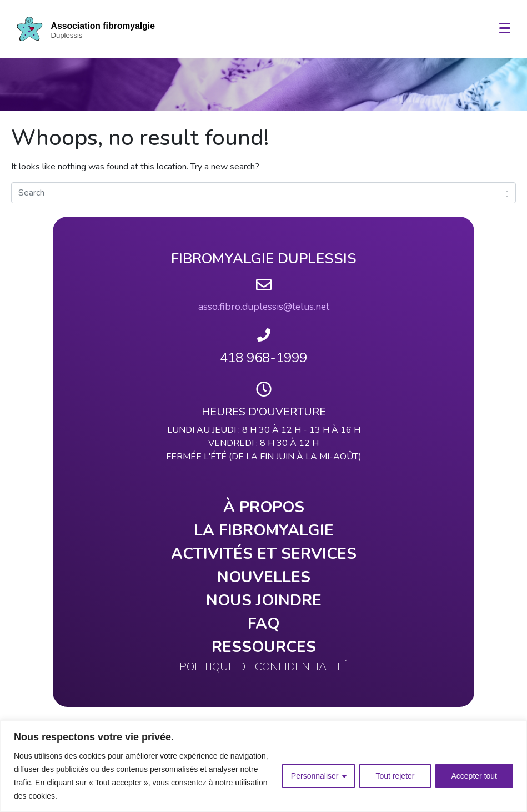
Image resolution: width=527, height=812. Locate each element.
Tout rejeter (395, 776)
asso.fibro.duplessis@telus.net (264, 307)
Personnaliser (315, 776)
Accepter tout (475, 776)
